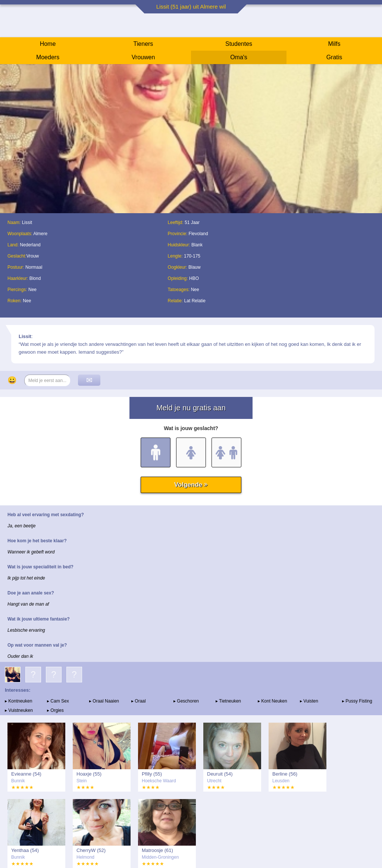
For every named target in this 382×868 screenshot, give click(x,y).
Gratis (334, 57)
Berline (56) (285, 774)
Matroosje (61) (157, 850)
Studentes (239, 44)
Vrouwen (143, 57)
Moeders (48, 57)
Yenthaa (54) (25, 850)
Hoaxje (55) (89, 774)
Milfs (334, 44)
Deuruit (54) (220, 774)
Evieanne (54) (26, 774)
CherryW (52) (91, 850)
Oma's (239, 57)
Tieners (143, 44)
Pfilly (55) (152, 774)
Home (48, 44)
